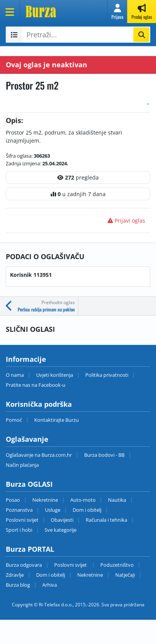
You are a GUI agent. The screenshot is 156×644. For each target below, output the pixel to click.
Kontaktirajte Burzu (56, 420)
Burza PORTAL (30, 549)
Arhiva (50, 585)
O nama (15, 375)
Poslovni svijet (22, 520)
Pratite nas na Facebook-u (36, 385)
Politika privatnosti (107, 375)
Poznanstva (19, 510)
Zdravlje (15, 575)
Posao (13, 500)
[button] (117, 12)
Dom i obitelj (87, 510)
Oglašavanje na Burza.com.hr (39, 455)
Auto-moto (83, 500)
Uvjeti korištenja (55, 375)
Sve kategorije (61, 530)
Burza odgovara (24, 565)
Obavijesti (62, 520)
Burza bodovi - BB (104, 455)
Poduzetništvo (117, 565)
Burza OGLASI (29, 484)
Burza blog (18, 585)
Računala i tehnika (106, 520)
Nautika (117, 500)
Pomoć (14, 420)
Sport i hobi (19, 530)
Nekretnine (45, 500)
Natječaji (125, 575)
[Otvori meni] (10, 12)
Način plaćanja (22, 465)
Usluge (53, 510)
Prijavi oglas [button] (126, 220)
